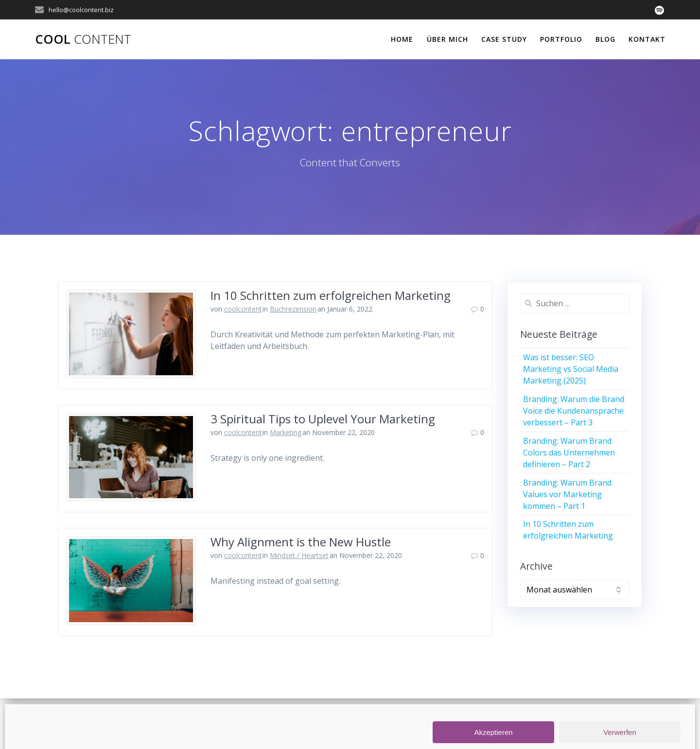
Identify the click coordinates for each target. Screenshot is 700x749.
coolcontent (243, 309)
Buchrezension (293, 309)
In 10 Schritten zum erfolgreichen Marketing (331, 295)
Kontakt (647, 39)
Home (402, 39)
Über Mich (447, 39)
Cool (83, 39)
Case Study (504, 39)
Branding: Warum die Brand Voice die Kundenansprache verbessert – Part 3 (574, 411)
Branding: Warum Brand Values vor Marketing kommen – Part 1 (567, 494)
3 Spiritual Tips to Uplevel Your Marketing (323, 419)
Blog (605, 39)
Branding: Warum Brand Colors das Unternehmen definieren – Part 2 (569, 453)
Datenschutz (432, 724)
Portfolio (561, 39)
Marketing (286, 432)
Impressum (382, 724)
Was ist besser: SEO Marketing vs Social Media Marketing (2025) (571, 369)
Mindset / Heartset (299, 555)
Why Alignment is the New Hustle (301, 542)
